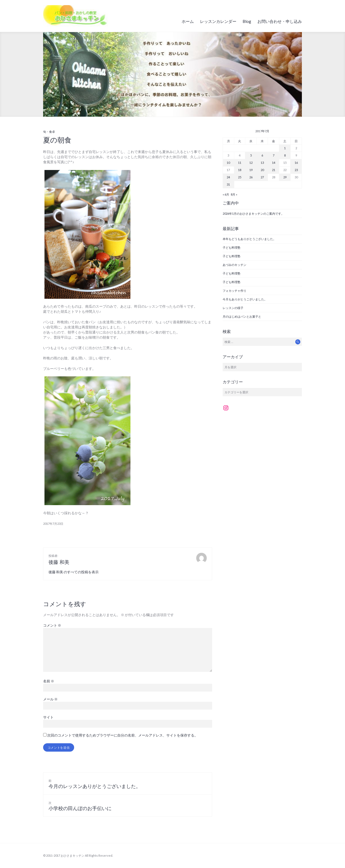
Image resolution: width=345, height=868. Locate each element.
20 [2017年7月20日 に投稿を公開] (262, 170)
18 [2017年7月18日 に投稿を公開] (240, 170)
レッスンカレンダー (218, 21)
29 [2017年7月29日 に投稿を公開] (285, 177)
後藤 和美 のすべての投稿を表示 (74, 572)
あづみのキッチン (234, 265)
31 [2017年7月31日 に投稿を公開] (228, 184)
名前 (49, 681)
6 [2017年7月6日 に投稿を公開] (262, 155)
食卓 (52, 132)
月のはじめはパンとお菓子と (242, 316)
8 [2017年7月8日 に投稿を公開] (285, 155)
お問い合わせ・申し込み (280, 21)
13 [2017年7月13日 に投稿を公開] (262, 163)
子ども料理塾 (232, 247)
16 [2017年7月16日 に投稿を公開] (296, 163)
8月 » (234, 194)
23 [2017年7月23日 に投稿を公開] (296, 170)
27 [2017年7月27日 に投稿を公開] (262, 177)
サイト (48, 717)
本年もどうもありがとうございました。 (249, 239)
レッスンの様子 (233, 308)
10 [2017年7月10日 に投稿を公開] (228, 163)
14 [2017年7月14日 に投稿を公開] (274, 163)
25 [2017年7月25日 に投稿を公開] (240, 177)
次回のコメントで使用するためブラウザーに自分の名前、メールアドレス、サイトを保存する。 (123, 735)
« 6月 (226, 194)
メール (50, 699)
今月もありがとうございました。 (245, 299)
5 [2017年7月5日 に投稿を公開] (251, 155)
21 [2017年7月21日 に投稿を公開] (274, 170)
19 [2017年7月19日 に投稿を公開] (251, 170)
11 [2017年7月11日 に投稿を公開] (240, 163)
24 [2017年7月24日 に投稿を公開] (228, 177)
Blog (247, 21)
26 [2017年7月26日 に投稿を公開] (251, 177)
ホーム (188, 21)
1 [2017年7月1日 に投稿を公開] (285, 148)
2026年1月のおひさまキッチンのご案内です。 (253, 213)
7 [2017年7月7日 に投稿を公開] (274, 155)
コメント (52, 625)
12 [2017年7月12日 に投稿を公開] (251, 163)
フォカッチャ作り (234, 291)
